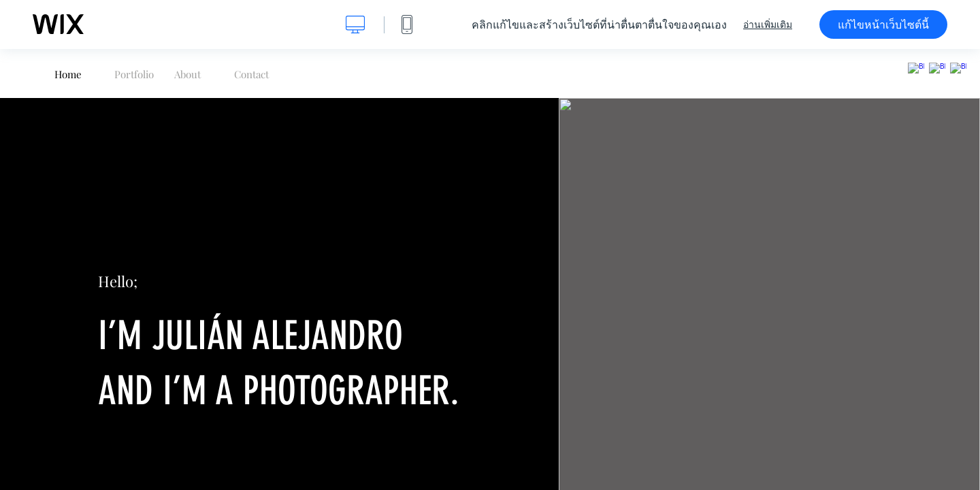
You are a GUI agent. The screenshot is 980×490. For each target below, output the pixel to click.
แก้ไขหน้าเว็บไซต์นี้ (883, 24)
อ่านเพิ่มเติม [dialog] (768, 24)
